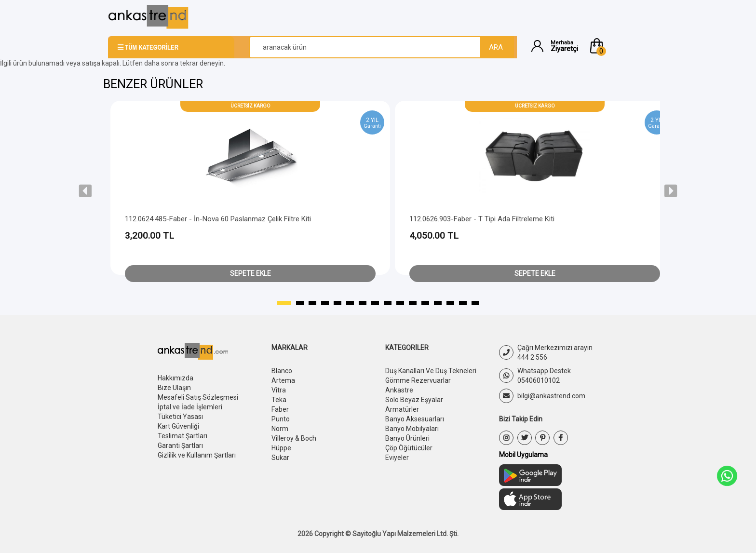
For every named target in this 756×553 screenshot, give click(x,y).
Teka (279, 400)
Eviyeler (397, 458)
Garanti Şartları (180, 445)
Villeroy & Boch (294, 438)
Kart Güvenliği (178, 426)
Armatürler (402, 409)
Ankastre (399, 390)
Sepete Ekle (250, 273)
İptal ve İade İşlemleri (190, 407)
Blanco (282, 371)
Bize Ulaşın (174, 388)
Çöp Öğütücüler (409, 448)
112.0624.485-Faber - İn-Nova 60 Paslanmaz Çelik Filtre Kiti (218, 219)
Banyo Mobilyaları (412, 429)
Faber (280, 409)
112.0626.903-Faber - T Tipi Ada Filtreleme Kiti (482, 219)
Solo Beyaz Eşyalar (414, 400)
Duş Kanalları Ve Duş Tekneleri (431, 371)
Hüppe (281, 448)
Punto (281, 419)
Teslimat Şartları (182, 436)
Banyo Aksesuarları (415, 419)
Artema (283, 380)
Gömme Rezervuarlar (418, 380)
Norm (280, 429)
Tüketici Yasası (180, 417)
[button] (618, 46)
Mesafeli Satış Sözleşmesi (198, 397)
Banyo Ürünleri (407, 438)
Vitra (279, 390)
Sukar (280, 458)
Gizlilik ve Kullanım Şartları (197, 455)
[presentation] (85, 191)
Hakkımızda (175, 378)
